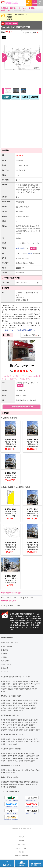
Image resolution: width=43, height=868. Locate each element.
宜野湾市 (11, 605)
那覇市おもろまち (31, 784)
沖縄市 (3, 686)
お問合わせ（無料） (21, 863)
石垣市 (19, 605)
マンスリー (5, 672)
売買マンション (6, 664)
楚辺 (26, 597)
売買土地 (4, 657)
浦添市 (3, 605)
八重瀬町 (22, 689)
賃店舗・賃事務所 (7, 646)
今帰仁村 (14, 684)
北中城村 (37, 684)
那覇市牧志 (12, 787)
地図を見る (7, 863)
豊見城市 (27, 686)
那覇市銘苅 (5, 784)
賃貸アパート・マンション (9, 643)
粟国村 (38, 730)
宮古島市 (28, 689)
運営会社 (22, 837)
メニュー (40, 3)
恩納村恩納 (35, 782)
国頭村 (26, 703)
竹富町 (21, 730)
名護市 (3, 684)
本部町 (8, 684)
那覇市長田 (22, 784)
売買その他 (5, 668)
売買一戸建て (5, 661)
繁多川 (9, 597)
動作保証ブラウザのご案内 (22, 856)
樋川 (15, 597)
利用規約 (22, 852)
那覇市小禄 (5, 787)
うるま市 (9, 686)
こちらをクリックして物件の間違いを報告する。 (19, 330)
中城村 (31, 684)
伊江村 (21, 711)
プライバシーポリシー (22, 848)
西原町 (26, 684)
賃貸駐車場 (5, 650)
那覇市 (19, 248)
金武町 (15, 686)
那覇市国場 (27, 782)
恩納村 (36, 681)
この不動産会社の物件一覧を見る (21, 407)
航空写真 (16, 97)
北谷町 (20, 681)
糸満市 (33, 686)
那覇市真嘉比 (13, 784)
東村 (31, 703)
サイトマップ (22, 844)
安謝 (32, 597)
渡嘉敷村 (32, 730)
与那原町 (10, 689)
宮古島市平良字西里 (17, 782)
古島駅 (30, 253)
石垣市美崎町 (5, 782)
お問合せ (22, 841)
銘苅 (23, 248)
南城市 (16, 689)
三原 (21, 597)
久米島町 (35, 689)
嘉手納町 (25, 681)
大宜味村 (20, 684)
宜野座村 (20, 686)
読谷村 (31, 681)
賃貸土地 (4, 654)
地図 (33, 248)
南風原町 (4, 689)
